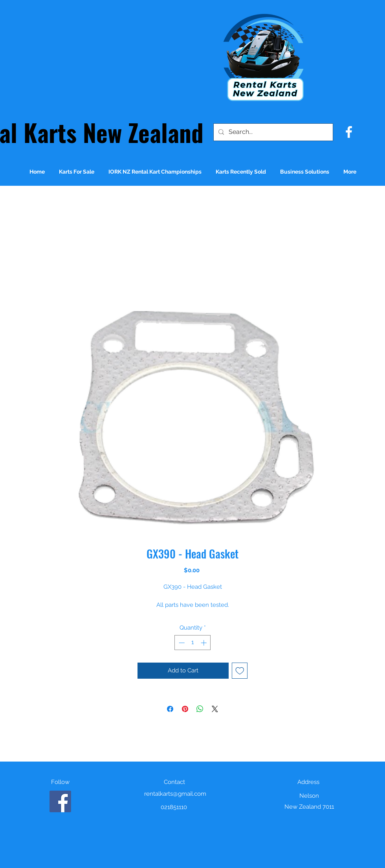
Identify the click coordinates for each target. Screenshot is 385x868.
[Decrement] (181, 643)
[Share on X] (215, 709)
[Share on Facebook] (170, 709)
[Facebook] (60, 801)
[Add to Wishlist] (240, 671)
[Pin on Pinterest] (185, 709)
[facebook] (349, 132)
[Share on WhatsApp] (200, 709)
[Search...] (272, 132)
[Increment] (204, 643)
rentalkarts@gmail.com (175, 794)
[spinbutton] (193, 643)
